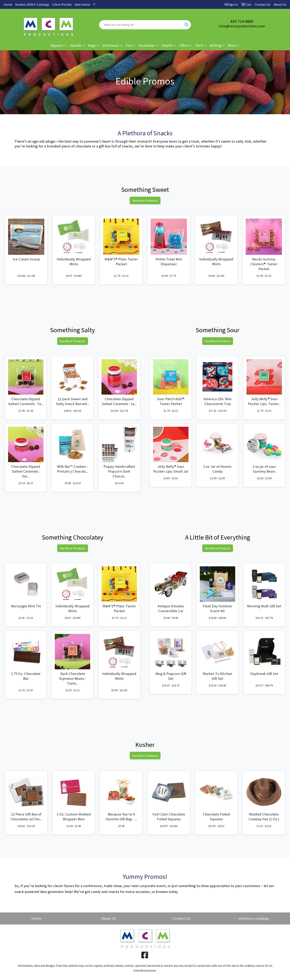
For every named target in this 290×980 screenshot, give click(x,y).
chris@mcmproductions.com (242, 26)
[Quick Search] (141, 25)
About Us (109, 918)
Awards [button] (76, 45)
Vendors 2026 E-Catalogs (32, 4)
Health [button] (167, 45)
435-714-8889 (242, 21)
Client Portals (62, 4)
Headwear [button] (147, 45)
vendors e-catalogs (254, 918)
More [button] (232, 45)
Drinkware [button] (111, 45)
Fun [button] (129, 45)
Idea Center (82, 4)
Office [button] (184, 45)
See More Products (145, 201)
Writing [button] (215, 45)
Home (8, 4)
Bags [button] (92, 45)
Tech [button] (199, 45)
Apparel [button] (57, 45)
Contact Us (181, 918)
